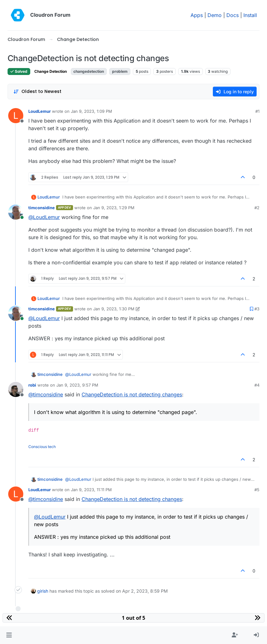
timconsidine (42, 208)
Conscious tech (42, 447)
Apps (197, 15)
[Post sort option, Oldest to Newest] (37, 92)
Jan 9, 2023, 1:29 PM (114, 208)
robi (32, 385)
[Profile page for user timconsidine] (16, 212)
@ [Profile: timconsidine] (46, 394)
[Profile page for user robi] (16, 389)
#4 (257, 385)
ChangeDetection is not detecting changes (132, 394)
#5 (257, 490)
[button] (9, 635)
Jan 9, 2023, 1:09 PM (91, 111)
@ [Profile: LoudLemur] (44, 217)
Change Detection (51, 71)
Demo (215, 15)
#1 (257, 111)
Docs (233, 15)
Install (250, 15)
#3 (257, 309)
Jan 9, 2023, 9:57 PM (77, 385)
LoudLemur (40, 111)
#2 (257, 208)
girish (43, 591)
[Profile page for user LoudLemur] (16, 116)
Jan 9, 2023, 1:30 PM (114, 309)
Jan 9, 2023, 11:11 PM (91, 490)
